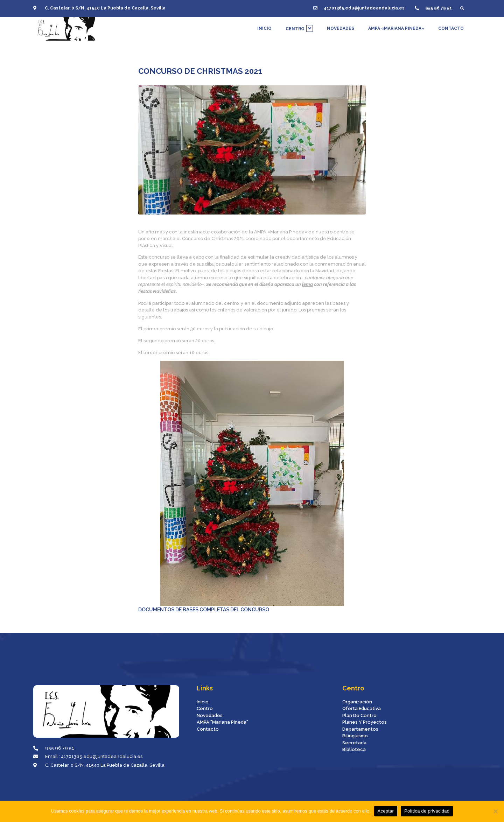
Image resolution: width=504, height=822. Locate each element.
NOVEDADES (341, 26)
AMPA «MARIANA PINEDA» (396, 26)
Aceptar (386, 811)
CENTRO (299, 26)
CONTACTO (451, 26)
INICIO (264, 26)
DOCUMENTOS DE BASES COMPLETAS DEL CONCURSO (241, 487)
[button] (462, 6)
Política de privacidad (427, 811)
